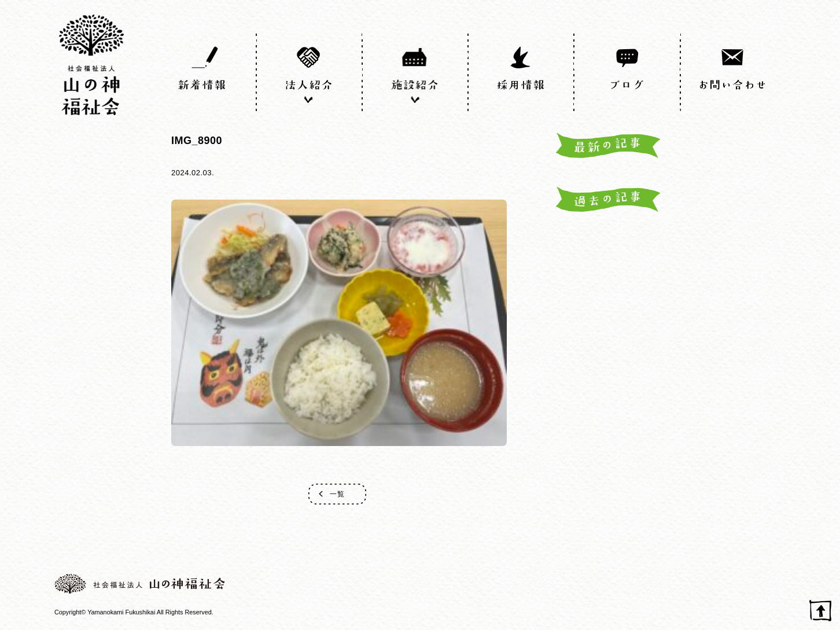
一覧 (337, 494)
